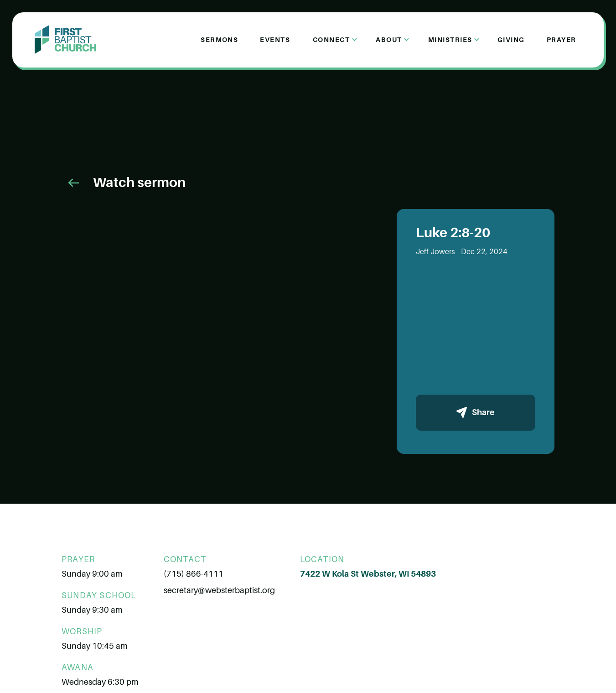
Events (275, 40)
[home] (66, 40)
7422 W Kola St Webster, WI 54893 (368, 574)
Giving (511, 40)
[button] (332, 40)
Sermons (219, 40)
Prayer (562, 40)
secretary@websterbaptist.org (219, 590)
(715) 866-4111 (194, 574)
